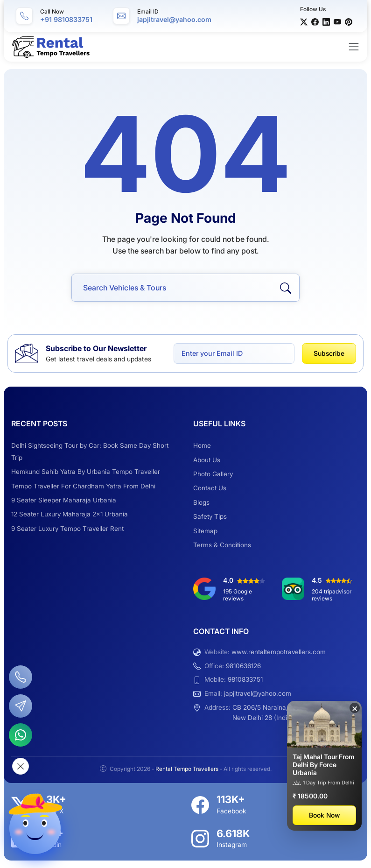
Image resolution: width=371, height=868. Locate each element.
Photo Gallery (213, 474)
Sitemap (205, 531)
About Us (207, 460)
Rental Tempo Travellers (188, 769)
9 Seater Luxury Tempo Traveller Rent (67, 529)
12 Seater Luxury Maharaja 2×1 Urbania (70, 514)
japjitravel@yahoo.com (258, 693)
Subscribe (329, 353)
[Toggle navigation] (354, 47)
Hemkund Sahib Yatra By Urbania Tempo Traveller (86, 472)
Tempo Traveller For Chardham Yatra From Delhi (83, 486)
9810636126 (243, 666)
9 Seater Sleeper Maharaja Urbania (64, 500)
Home (202, 445)
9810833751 (245, 679)
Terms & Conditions (222, 545)
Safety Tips (210, 516)
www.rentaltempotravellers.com (279, 652)
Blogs (201, 502)
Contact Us (210, 488)
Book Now (324, 815)
